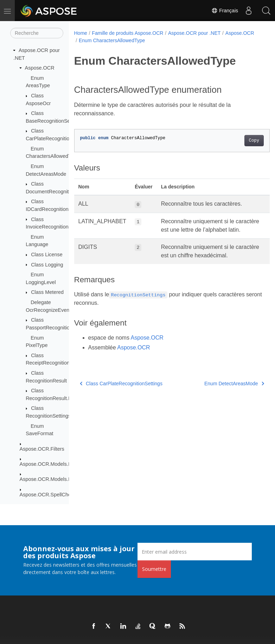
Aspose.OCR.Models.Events (52, 464)
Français (225, 11)
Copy (240, 141)
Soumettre (154, 569)
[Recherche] (37, 33)
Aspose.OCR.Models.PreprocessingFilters (67, 479)
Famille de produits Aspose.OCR (127, 33)
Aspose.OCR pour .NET (194, 33)
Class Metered (47, 292)
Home (81, 33)
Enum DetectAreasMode (220, 400)
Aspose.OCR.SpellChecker (50, 495)
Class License (47, 255)
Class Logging (47, 265)
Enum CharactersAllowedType (145, 40)
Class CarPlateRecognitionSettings (121, 400)
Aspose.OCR (40, 68)
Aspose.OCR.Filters (42, 449)
